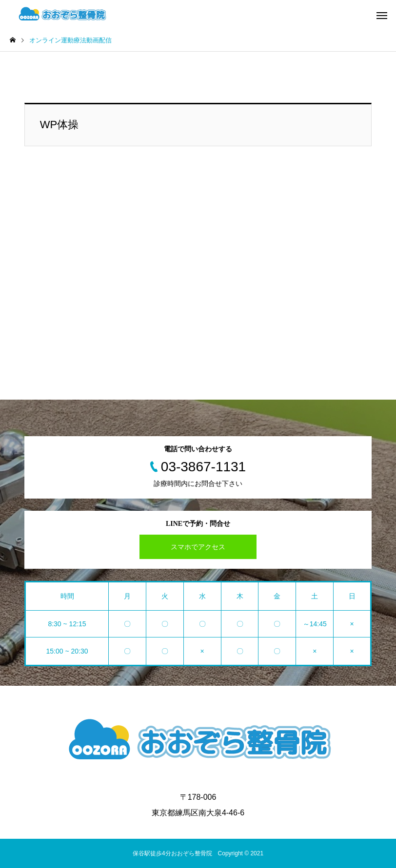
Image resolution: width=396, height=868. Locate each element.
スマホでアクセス (198, 547)
